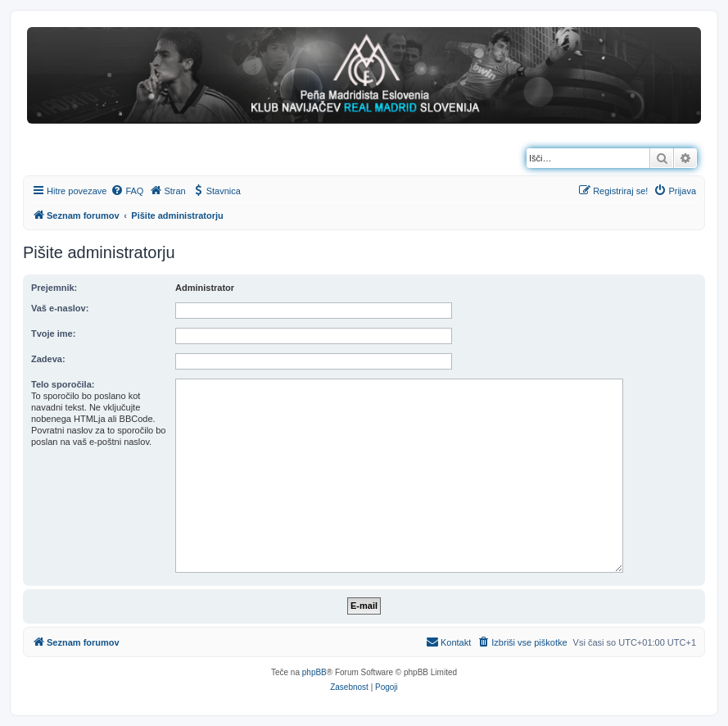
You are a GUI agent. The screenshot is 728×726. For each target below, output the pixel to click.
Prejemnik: (54, 288)
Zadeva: (48, 359)
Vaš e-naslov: (60, 308)
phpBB (314, 672)
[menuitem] (127, 191)
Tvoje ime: (53, 334)
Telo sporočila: (63, 384)
